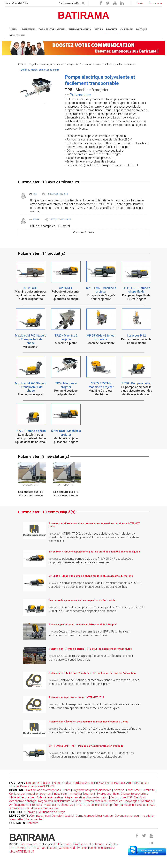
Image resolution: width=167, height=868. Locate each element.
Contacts (32, 823)
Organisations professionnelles (92, 790)
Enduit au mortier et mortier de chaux (40, 70)
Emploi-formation (98, 797)
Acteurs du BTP (19, 808)
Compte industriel (63, 816)
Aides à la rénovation (50, 797)
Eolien (67, 790)
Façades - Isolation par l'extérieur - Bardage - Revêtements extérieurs (65, 64)
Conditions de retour (102, 848)
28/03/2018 (66, 485)
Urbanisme (133, 790)
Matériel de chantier (22, 797)
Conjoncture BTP (121, 797)
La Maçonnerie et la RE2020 (137, 805)
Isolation (119, 790)
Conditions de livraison (73, 848)
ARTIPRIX (33, 848)
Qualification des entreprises (43, 790)
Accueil (22, 64)
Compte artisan (40, 816)
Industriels (60, 794)
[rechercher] (83, 3)
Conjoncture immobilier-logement (30, 794)
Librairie (30, 812)
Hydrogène (104, 794)
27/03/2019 (31, 485)
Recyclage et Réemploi (139, 801)
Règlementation (75, 797)
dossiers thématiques (45, 808)
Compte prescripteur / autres (94, 816)
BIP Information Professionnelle (73, 844)
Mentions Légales (106, 844)
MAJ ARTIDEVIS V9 (22, 851)
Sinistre (80, 805)
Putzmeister (80, 95)
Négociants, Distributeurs (54, 801)
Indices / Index (61, 783)
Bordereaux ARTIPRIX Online (91, 783)
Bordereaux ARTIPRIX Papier (129, 783)
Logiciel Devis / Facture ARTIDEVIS (32, 786)
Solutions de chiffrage (51, 812)
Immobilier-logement (82, 794)
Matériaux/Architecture (59, 805)
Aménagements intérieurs (26, 805)
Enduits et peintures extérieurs (120, 64)
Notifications (49, 848)
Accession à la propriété (102, 805)
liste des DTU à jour (38, 783)
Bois (116, 794)
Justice (77, 801)
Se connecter (34, 819)
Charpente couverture (134, 794)
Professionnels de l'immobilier (103, 801)
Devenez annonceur (127, 816)
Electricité (148, 790)
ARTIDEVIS (18, 848)
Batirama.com (28, 844)
